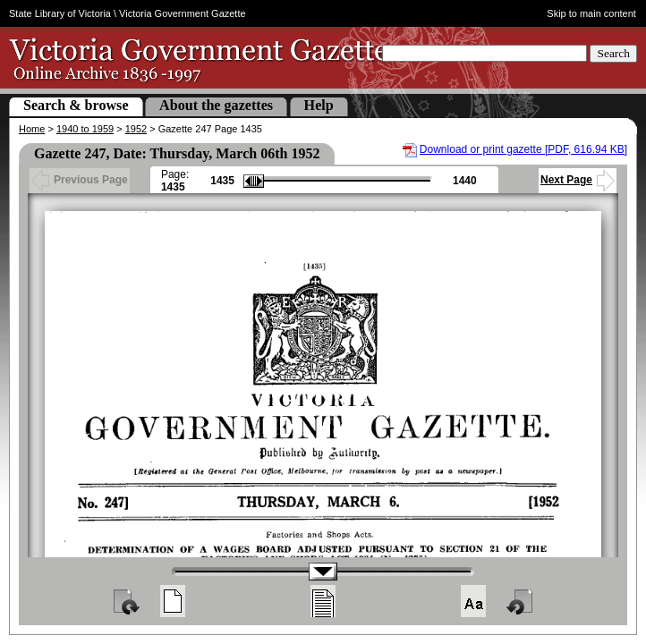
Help (319, 105)
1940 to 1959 (85, 129)
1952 (136, 129)
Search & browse (76, 105)
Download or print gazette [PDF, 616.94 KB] (523, 149)
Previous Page (80, 180)
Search (613, 53)
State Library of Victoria (60, 13)
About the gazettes (216, 105)
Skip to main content (591, 13)
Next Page (578, 180)
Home (32, 129)
